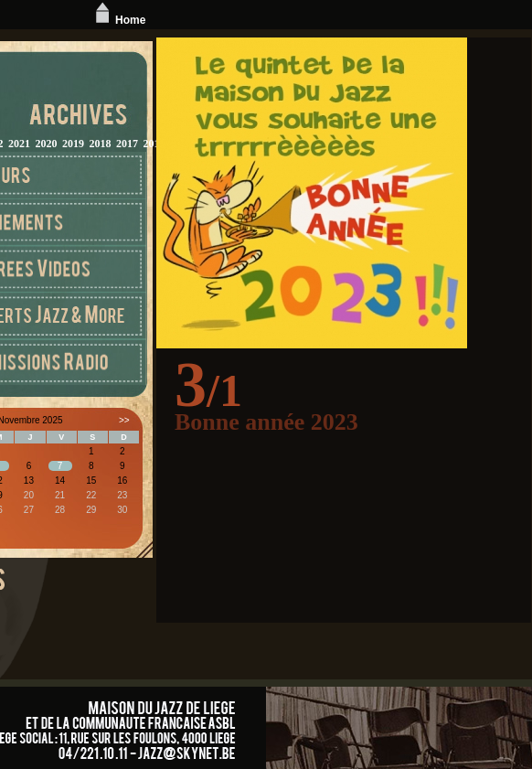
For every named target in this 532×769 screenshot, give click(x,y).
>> (124, 420)
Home (118, 20)
